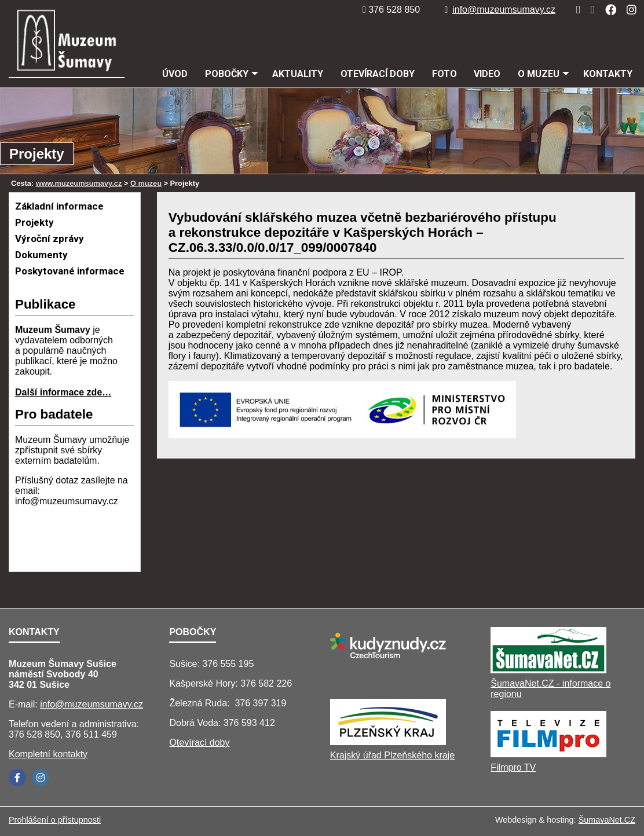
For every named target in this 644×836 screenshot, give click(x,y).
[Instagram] (628, 10)
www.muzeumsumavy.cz (79, 183)
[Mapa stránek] (589, 10)
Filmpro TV (513, 767)
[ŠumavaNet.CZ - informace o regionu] (548, 670)
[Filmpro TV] (548, 754)
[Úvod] (575, 10)
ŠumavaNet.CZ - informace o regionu (550, 689)
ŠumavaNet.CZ (607, 820)
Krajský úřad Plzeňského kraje (392, 755)
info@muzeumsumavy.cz (500, 10)
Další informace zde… (63, 392)
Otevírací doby (199, 742)
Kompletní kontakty (48, 754)
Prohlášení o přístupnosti (55, 820)
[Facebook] (607, 10)
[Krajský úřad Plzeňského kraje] (388, 742)
